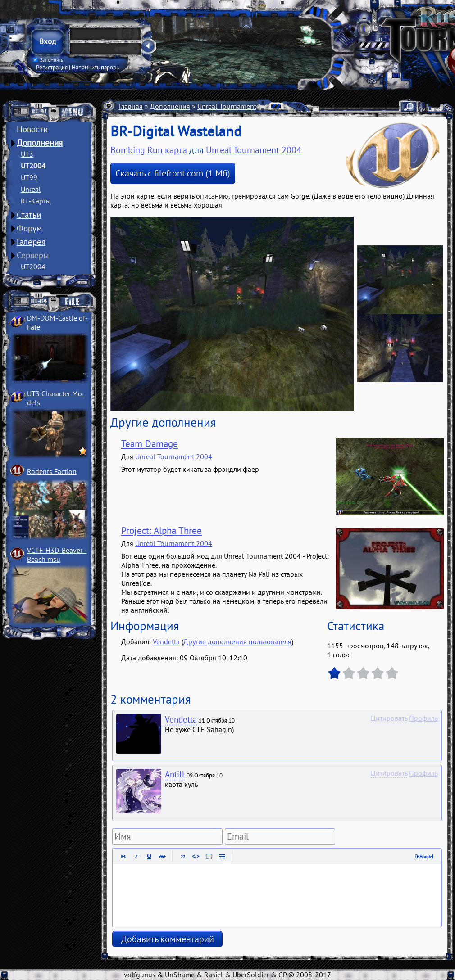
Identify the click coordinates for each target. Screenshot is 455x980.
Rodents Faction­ (52, 471)
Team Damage (150, 444)
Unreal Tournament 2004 (236, 106)
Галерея (31, 242)
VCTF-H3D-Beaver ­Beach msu (57, 555)
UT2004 (33, 166)
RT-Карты (36, 201)
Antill (175, 774)
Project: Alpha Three (162, 531)
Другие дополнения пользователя (237, 641)
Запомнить (48, 60)
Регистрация (52, 67)
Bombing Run (136, 150)
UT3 (27, 154)
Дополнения (40, 143)
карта (176, 150)
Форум (29, 228)
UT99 (29, 177)
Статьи (29, 215)
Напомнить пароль (95, 67)
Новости (32, 129)
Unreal (31, 189)
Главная (131, 106)
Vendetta (166, 641)
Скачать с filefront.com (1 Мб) (173, 173)
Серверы (33, 255)
